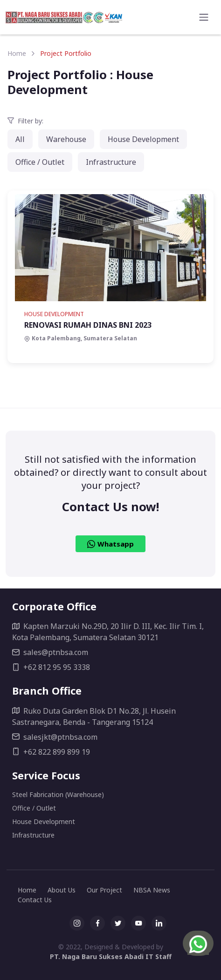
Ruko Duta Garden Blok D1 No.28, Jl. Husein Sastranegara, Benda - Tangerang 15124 (94, 716)
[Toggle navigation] (204, 17)
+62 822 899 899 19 (51, 752)
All (20, 139)
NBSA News (152, 890)
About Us (62, 890)
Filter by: (25, 121)
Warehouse (66, 139)
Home (17, 53)
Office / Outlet (40, 162)
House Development (143, 139)
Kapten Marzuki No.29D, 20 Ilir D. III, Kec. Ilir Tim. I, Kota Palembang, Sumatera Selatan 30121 (108, 632)
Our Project (104, 890)
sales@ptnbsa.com (50, 652)
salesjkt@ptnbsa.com (55, 737)
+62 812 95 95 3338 (51, 667)
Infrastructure (111, 162)
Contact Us (35, 900)
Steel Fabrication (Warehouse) (58, 794)
